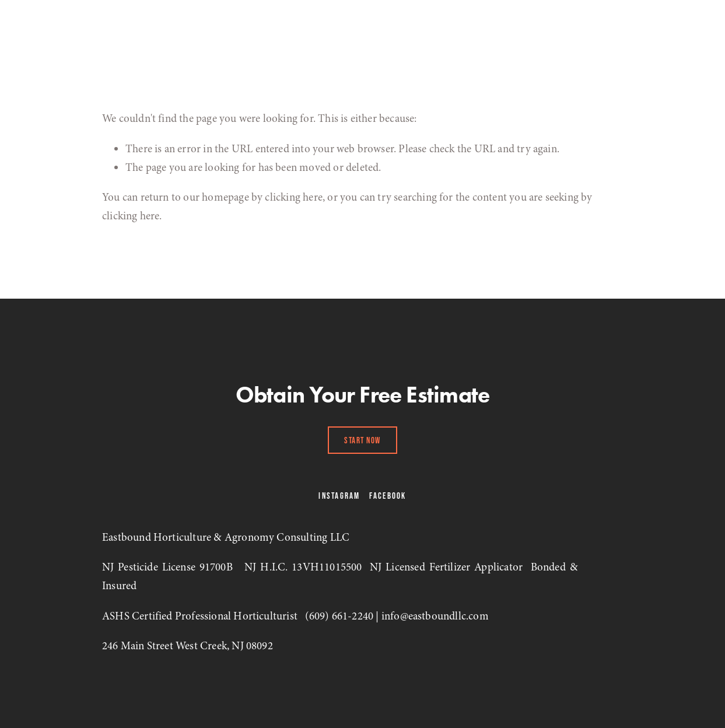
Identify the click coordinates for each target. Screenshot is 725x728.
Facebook (388, 496)
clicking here (293, 197)
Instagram (339, 496)
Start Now (362, 440)
